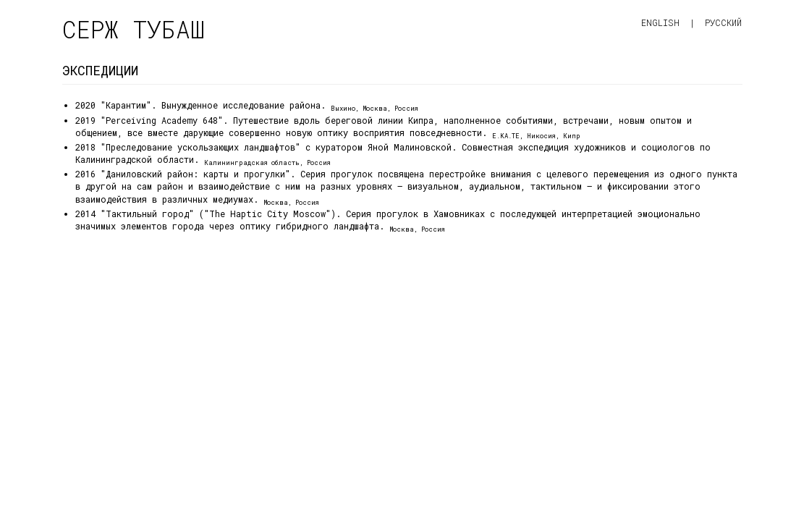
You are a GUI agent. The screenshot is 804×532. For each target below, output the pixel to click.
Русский (723, 22)
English (660, 22)
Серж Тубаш (134, 29)
